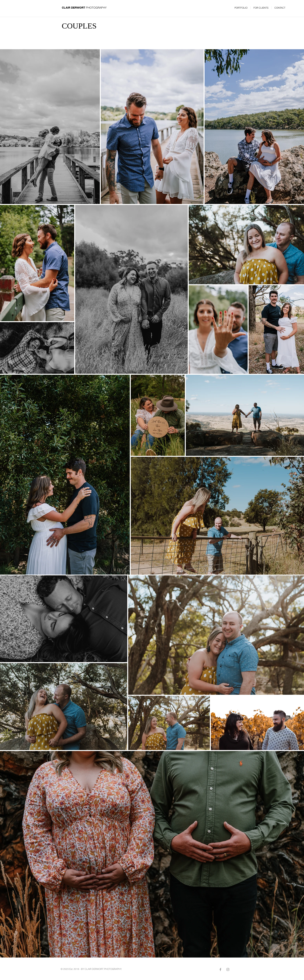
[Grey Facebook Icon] (220, 969)
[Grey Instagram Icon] (228, 969)
